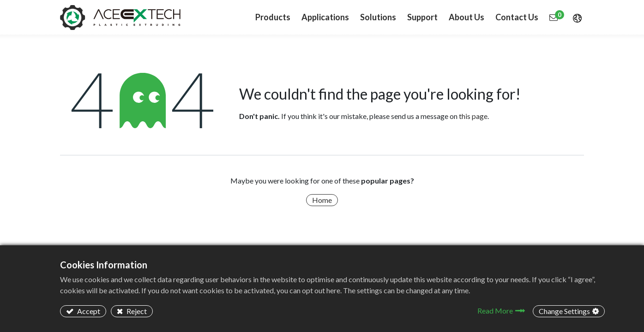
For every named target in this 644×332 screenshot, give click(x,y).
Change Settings (564, 311)
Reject (136, 311)
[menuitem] (325, 17)
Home (322, 200)
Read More (495, 311)
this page (473, 116)
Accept (88, 311)
